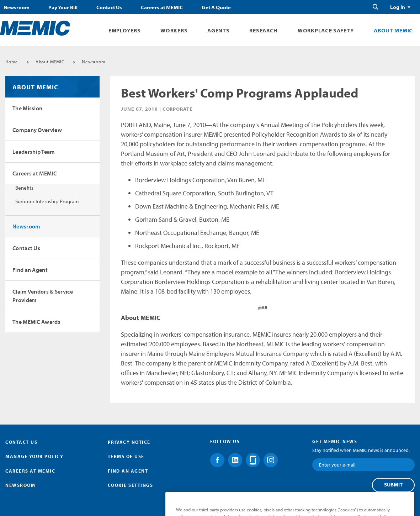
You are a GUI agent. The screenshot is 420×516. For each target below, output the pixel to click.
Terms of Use (126, 456)
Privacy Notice (129, 442)
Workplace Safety (326, 30)
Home (12, 62)
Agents (218, 30)
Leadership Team (34, 152)
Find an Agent (30, 270)
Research (264, 30)
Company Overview (37, 130)
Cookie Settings (131, 485)
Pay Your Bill (63, 7)
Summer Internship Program (47, 201)
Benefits (24, 188)
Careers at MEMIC (162, 7)
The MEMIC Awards (36, 322)
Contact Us (109, 7)
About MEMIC (393, 30)
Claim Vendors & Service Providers (43, 296)
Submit (393, 485)
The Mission (27, 108)
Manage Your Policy (34, 456)
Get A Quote (216, 7)
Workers (174, 30)
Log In (398, 7)
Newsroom (17, 7)
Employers (124, 30)
